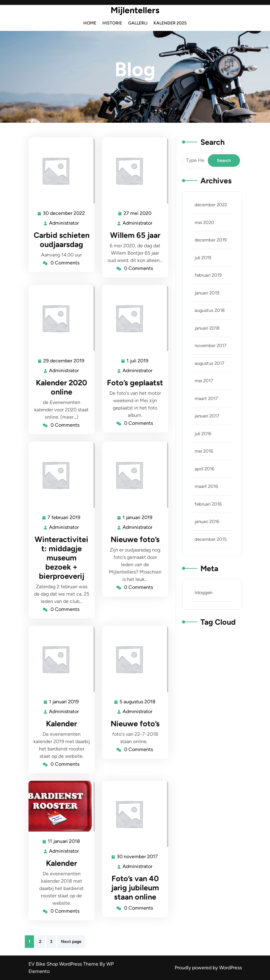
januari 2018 (207, 328)
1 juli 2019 (138, 361)
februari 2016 (208, 504)
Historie (112, 23)
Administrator (64, 223)
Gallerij (138, 23)
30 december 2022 (64, 213)
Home (90, 23)
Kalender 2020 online (61, 387)
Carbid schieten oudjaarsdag (62, 240)
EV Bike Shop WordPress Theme (64, 964)
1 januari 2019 (138, 518)
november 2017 (211, 346)
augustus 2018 (210, 310)
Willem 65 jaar (135, 235)
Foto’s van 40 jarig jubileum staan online (135, 888)
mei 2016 (204, 451)
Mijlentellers (135, 10)
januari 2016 (207, 522)
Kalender (61, 724)
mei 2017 (204, 381)
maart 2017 (206, 398)
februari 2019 (208, 275)
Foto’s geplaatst (135, 383)
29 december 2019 (64, 361)
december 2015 (211, 539)
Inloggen (203, 593)
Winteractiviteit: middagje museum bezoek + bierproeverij (61, 558)
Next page (71, 942)
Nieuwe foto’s (135, 539)
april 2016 (204, 469)
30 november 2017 (138, 857)
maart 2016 (206, 486)
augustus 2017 (209, 363)
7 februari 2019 (64, 518)
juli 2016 (203, 434)
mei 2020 (204, 223)
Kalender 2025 (170, 23)
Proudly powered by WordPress (208, 968)
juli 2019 (203, 258)
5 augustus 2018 (138, 702)
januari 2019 (207, 293)
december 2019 (211, 240)
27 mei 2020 (138, 213)
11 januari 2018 (64, 842)
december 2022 (211, 205)
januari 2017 (207, 416)
